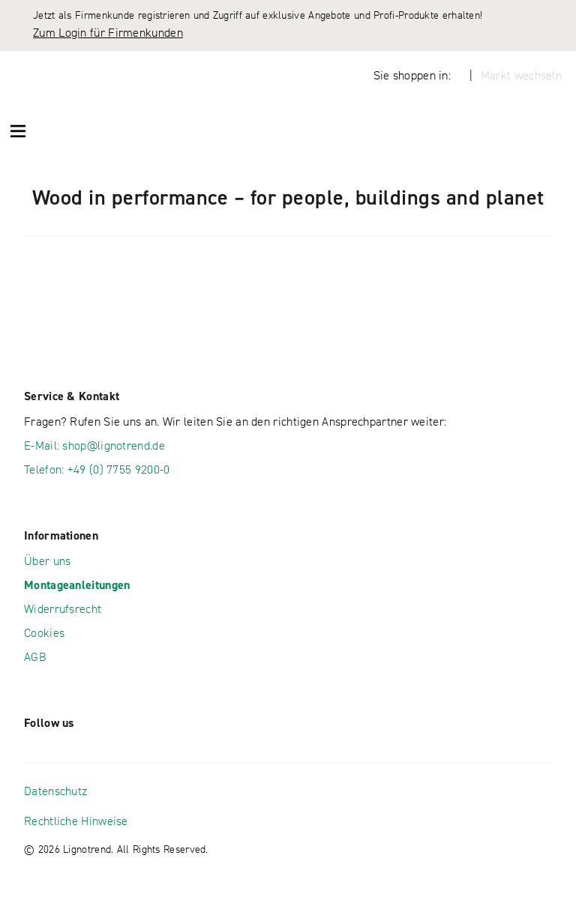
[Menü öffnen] (18, 130)
